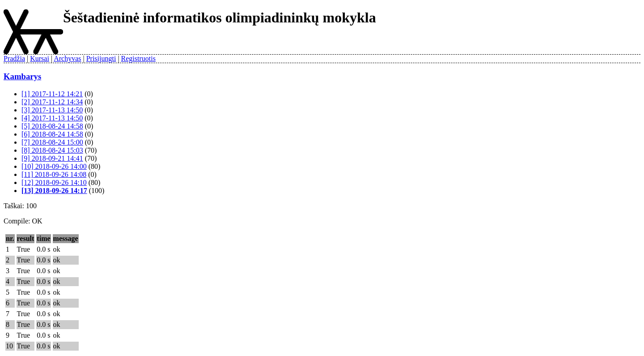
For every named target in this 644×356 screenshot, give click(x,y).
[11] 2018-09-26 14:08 (54, 174)
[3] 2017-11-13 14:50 (52, 110)
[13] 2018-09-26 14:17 (54, 191)
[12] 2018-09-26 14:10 (54, 182)
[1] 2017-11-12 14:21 (52, 94)
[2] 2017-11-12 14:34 (52, 102)
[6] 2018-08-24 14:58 (52, 134)
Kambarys (22, 76)
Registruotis (138, 58)
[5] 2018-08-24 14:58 (52, 126)
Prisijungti (101, 58)
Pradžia (14, 58)
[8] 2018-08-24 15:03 (52, 150)
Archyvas (67, 58)
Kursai (40, 58)
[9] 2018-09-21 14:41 (52, 158)
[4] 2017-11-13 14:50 (52, 118)
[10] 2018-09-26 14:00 (54, 166)
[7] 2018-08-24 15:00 (52, 142)
